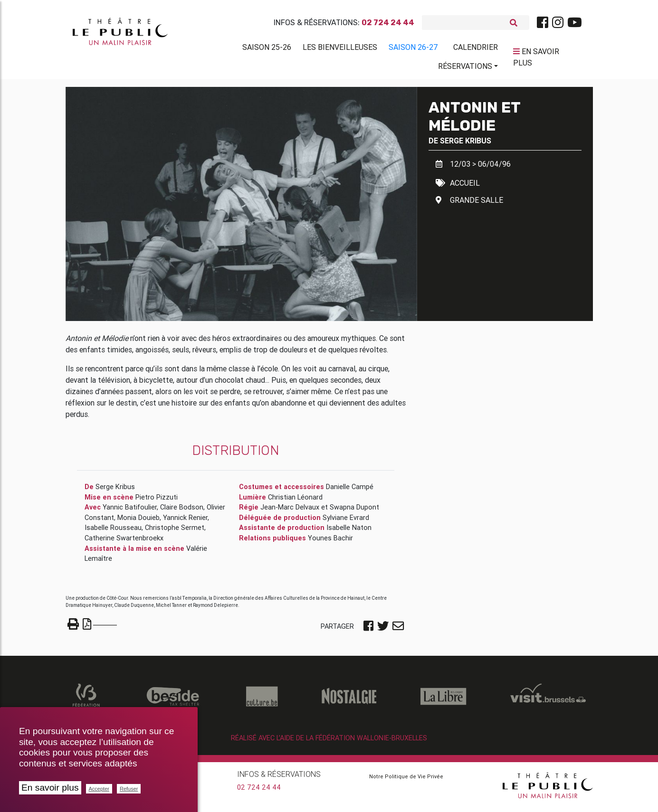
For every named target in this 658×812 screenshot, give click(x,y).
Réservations (465, 68)
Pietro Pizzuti (157, 501)
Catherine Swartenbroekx (124, 542)
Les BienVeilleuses (340, 49)
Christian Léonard (295, 501)
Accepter (99, 789)
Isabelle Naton (349, 531)
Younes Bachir (330, 542)
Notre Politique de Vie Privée (406, 780)
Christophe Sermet (175, 531)
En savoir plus (50, 788)
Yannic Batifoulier (130, 511)
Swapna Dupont (354, 511)
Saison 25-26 (267, 49)
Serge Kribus (466, 144)
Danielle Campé (350, 491)
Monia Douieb (138, 521)
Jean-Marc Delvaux (290, 511)
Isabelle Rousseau (113, 531)
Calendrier (476, 49)
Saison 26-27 (413, 49)
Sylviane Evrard (346, 521)
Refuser (129, 789)
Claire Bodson (182, 511)
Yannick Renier (185, 521)
